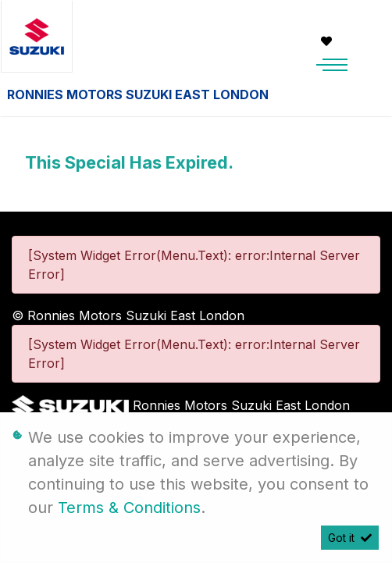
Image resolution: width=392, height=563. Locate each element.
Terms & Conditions (129, 508)
